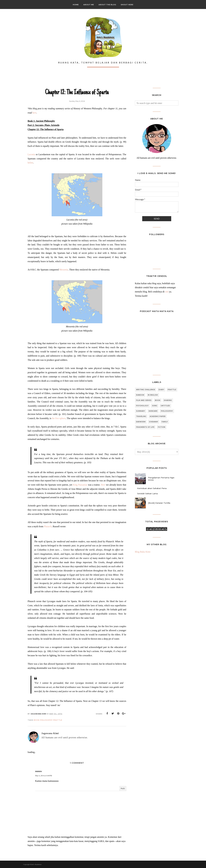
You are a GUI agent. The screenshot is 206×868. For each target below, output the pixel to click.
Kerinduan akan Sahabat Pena (152, 488)
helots (30, 163)
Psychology (142, 406)
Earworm (141, 422)
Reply (123, 788)
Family (165, 422)
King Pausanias (80, 485)
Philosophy (46, 720)
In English (153, 395)
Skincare (153, 411)
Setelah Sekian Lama (147, 493)
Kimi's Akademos (36, 864)
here (34, 113)
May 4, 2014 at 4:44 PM (44, 776)
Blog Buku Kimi (143, 552)
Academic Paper (158, 416)
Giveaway (154, 422)
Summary (141, 411)
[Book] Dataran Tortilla (159, 503)
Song (155, 406)
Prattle (58, 720)
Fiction (162, 427)
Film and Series (144, 400)
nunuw (39, 771)
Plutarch (48, 526)
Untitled (165, 406)
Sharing (168, 400)
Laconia (31, 154)
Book (37, 720)
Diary (161, 390)
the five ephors (59, 418)
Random (140, 395)
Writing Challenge (146, 390)
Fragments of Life (145, 427)
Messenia (64, 270)
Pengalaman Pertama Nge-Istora (161, 479)
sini (167, 292)
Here (103, 485)
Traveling (141, 416)
